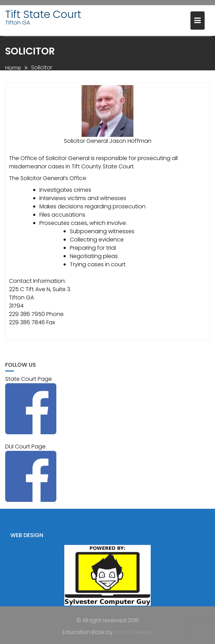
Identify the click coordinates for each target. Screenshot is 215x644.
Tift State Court (43, 14)
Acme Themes (134, 632)
